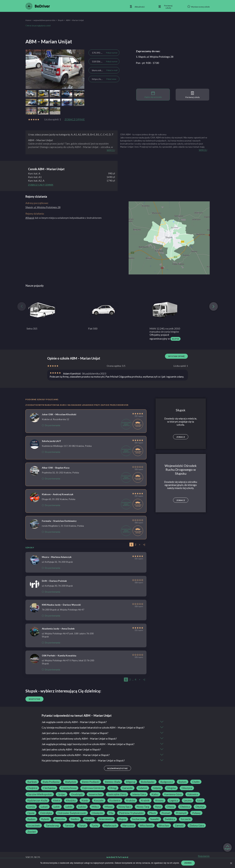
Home (28, 20)
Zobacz (181, 437)
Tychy (95, 826)
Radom (31, 819)
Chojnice (32, 788)
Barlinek (32, 782)
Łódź (200, 801)
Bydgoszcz (167, 782)
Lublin (69, 807)
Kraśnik (145, 801)
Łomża (31, 807)
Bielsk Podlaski (90, 782)
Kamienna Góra (173, 794)
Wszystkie (34, 699)
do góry (228, 848)
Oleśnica (185, 807)
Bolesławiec (148, 782)
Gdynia (157, 788)
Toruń (82, 826)
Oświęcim (97, 813)
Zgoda (188, 863)
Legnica (174, 801)
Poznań (166, 813)
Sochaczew (138, 819)
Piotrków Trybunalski (131, 813)
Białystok (71, 782)
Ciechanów (49, 788)
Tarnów (69, 826)
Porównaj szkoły (193, 95)
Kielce (57, 801)
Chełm (196, 782)
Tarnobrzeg (52, 826)
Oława (170, 807)
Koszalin (99, 801)
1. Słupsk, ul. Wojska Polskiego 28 (155, 57)
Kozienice (115, 801)
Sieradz (89, 819)
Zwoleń (32, 832)
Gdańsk (143, 788)
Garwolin (127, 788)
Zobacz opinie (75, 119)
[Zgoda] (231, 863)
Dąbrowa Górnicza (93, 788)
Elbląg (113, 788)
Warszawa (128, 826)
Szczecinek (34, 826)
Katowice (193, 794)
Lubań (44, 807)
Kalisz (155, 794)
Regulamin (204, 856)
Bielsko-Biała (113, 782)
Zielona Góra (197, 826)
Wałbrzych (110, 826)
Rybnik (45, 819)
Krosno (159, 801)
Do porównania (51, 425)
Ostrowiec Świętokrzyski (72, 813)
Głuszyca (187, 788)
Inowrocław (95, 794)
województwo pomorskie (44, 20)
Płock (153, 813)
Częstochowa (69, 788)
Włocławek (146, 826)
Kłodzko (71, 801)
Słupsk (61, 20)
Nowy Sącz (125, 807)
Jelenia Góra (139, 794)
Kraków (131, 801)
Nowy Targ (143, 807)
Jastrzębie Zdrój (117, 794)
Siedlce (75, 819)
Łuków (82, 807)
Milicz (95, 807)
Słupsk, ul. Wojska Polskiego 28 (43, 207)
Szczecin (186, 819)
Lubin (57, 807)
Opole (31, 813)
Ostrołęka (46, 813)
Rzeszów (60, 819)
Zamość (179, 826)
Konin (85, 801)
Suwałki (155, 819)
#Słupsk (30, 218)
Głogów (171, 788)
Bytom (183, 782)
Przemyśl (181, 813)
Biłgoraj (131, 782)
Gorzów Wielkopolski (40, 794)
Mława (109, 807)
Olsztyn (200, 807)
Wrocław (164, 826)
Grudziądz (77, 794)
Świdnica (170, 819)
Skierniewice (106, 819)
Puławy (196, 813)
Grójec (62, 794)
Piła (111, 813)
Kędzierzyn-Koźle (37, 801)
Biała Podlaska (51, 782)
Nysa (158, 807)
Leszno (188, 801)
